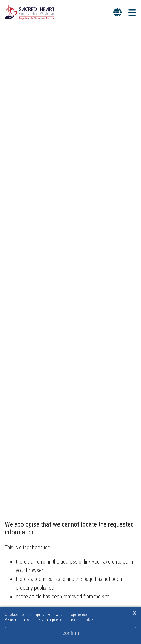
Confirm (71, 633)
